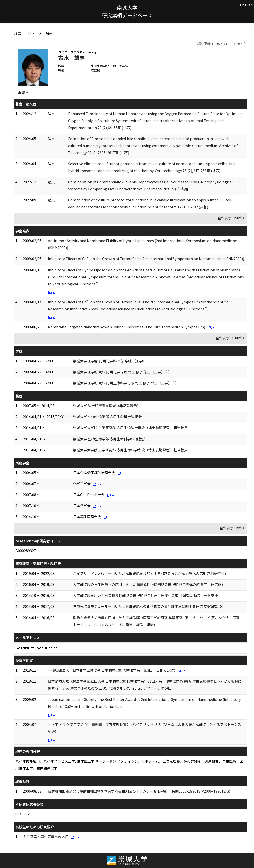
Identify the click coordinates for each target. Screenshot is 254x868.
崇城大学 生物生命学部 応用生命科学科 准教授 (109, 439)
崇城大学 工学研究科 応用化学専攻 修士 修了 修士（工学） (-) (121, 372)
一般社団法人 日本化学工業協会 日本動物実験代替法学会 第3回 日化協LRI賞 (112, 670)
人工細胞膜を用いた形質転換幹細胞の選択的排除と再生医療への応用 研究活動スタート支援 (145, 595)
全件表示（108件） (231, 338)
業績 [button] (22, 93)
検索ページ (23, 34)
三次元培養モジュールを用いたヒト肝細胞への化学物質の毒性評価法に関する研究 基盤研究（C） (150, 606)
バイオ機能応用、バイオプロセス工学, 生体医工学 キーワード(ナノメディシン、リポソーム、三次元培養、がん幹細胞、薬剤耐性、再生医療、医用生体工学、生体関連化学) (129, 765)
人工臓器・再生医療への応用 (46, 837)
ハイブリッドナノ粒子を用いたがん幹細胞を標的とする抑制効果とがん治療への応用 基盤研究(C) (149, 573)
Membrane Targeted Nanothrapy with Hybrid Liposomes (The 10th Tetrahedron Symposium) (126, 327)
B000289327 (26, 551)
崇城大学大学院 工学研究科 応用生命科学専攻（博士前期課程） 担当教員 (130, 428)
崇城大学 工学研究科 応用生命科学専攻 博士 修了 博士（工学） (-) (125, 383)
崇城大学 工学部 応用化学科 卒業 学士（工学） (110, 361)
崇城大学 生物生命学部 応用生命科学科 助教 (108, 417)
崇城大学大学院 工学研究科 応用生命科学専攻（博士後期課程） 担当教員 (130, 450)
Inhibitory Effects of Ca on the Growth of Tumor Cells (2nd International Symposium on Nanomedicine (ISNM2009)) (146, 259)
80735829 (23, 814)
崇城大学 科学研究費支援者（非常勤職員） (107, 406)
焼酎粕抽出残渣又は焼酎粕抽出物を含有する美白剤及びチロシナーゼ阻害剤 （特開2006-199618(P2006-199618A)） (140, 791)
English (246, 5)
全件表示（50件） (232, 218)
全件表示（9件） (233, 528)
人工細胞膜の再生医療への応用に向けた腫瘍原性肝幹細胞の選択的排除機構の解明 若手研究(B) (148, 584)
